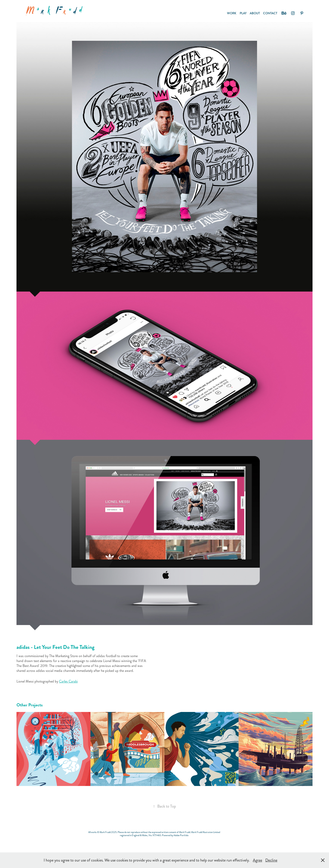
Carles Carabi (68, 681)
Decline (271, 860)
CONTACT (270, 13)
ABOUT (255, 13)
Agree (257, 860)
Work (232, 13)
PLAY (243, 13)
